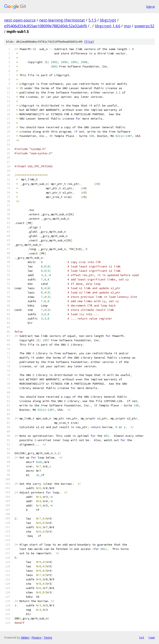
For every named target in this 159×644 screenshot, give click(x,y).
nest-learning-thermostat (62, 20)
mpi (127, 26)
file (89, 42)
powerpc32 (144, 26)
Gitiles (25, 637)
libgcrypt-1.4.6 (108, 26)
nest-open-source (20, 20)
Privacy (36, 637)
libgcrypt (108, 20)
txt (142, 637)
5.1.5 (92, 20)
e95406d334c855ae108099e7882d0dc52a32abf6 (46, 26)
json (152, 637)
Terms (48, 637)
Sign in (151, 7)
